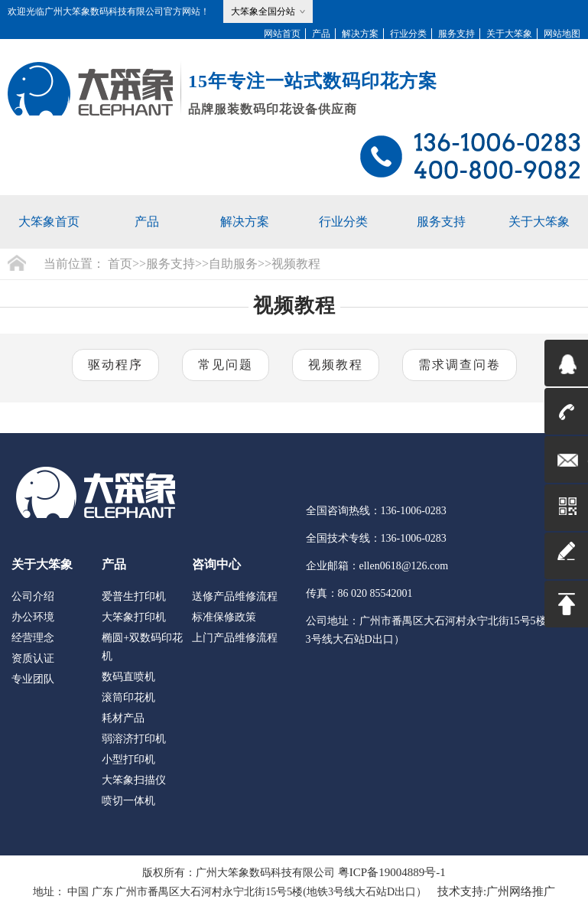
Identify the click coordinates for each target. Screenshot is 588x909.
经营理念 (33, 638)
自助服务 (233, 264)
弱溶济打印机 (134, 739)
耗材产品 (123, 718)
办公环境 (33, 617)
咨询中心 (216, 564)
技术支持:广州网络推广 (496, 891)
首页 (120, 264)
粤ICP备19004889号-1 (392, 872)
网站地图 (562, 34)
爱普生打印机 (134, 596)
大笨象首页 (49, 222)
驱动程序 (115, 365)
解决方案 (360, 34)
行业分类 (408, 34)
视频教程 (296, 264)
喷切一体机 (128, 801)
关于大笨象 (509, 34)
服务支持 (456, 34)
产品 (321, 34)
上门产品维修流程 (235, 638)
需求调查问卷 (460, 365)
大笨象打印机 (134, 617)
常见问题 (226, 365)
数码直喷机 (128, 677)
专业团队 (33, 679)
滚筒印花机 (128, 697)
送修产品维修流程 (235, 596)
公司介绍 (33, 596)
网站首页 (282, 34)
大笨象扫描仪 (134, 780)
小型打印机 (128, 759)
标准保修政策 (224, 617)
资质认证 (33, 658)
